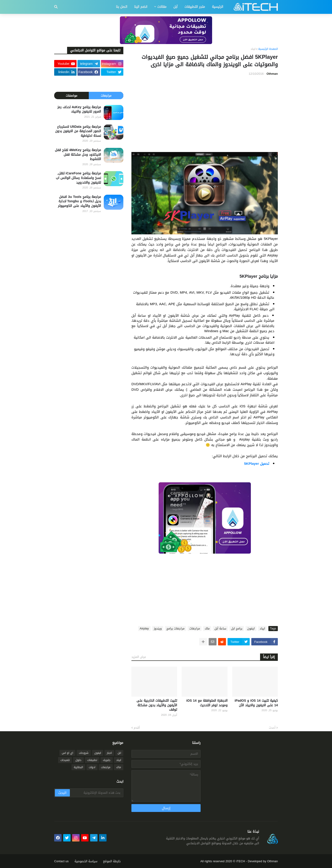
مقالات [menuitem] (162, 7)
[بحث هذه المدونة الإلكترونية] (96, 793)
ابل (119, 753)
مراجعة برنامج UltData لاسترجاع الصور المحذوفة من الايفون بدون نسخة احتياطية (78, 131)
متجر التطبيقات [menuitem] (195, 7)
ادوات (92, 767)
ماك (207, 629)
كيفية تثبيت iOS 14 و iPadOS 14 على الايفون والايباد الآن (256, 703)
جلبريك (107, 760)
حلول (78, 760)
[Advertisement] (205, 114)
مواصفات (71, 96)
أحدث (272, 728)
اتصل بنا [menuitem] (122, 7)
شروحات (84, 753)
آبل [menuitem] (175, 7)
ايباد (253, 49)
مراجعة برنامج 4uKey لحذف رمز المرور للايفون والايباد (79, 109)
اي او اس (67, 753)
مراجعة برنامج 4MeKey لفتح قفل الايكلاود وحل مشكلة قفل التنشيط (78, 155)
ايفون (251, 629)
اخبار (109, 753)
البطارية (78, 767)
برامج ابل (237, 629)
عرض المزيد (139, 657)
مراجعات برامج (175, 629)
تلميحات (65, 760)
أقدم (137, 728)
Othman (273, 861)
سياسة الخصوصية (86, 861)
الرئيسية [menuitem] (218, 7)
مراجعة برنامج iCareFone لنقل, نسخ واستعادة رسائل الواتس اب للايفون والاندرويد (78, 178)
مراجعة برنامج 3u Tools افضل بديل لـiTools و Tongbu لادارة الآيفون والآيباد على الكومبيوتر (79, 201)
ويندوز (158, 629)
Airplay (144, 629)
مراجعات (195, 629)
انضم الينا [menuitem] (141, 7)
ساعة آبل (220, 629)
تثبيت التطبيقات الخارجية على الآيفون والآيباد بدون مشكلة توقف (157, 705)
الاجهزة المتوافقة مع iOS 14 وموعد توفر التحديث (207, 703)
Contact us (61, 861)
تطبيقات (92, 760)
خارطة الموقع (112, 861)
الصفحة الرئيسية (268, 49)
